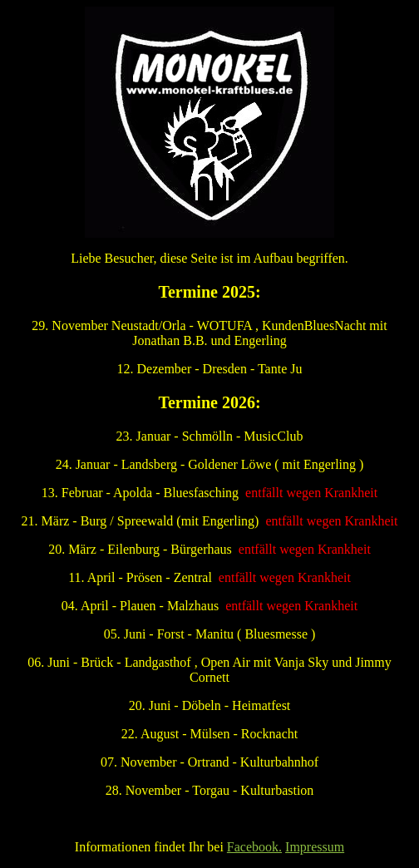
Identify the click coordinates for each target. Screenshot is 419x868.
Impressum (315, 847)
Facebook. (254, 847)
